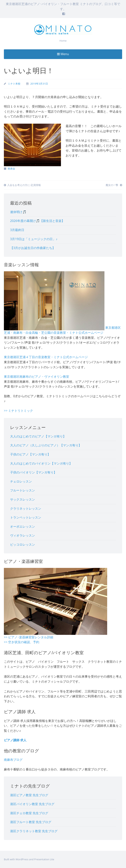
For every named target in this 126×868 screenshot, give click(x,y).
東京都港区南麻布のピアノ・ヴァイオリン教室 (36, 377)
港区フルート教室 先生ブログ (31, 822)
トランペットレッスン (26, 517)
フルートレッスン (23, 490)
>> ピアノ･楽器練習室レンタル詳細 (29, 637)
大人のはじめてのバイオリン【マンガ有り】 (41, 463)
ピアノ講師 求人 (15, 740)
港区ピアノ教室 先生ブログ (29, 795)
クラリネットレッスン (26, 508)
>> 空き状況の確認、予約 (22, 642)
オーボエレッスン (23, 526)
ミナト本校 (14, 84)
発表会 (11, 169)
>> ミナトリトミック (18, 411)
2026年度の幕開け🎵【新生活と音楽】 (37, 221)
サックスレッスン (23, 499)
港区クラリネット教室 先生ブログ (34, 831)
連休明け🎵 (18, 212)
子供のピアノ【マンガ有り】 (30, 454)
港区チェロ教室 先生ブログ (29, 813)
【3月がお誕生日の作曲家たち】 (33, 248)
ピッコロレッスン (23, 544)
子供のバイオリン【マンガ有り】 (33, 472)
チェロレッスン (21, 481)
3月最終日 (17, 230)
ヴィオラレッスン (23, 535)
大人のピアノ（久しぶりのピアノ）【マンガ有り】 (46, 445)
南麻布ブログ (13, 760)
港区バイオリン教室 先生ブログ (32, 804)
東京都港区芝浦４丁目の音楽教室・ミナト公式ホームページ (46, 357)
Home (63, 41)
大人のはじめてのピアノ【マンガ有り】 (38, 436)
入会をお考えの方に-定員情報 (22, 185)
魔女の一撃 (114, 185)
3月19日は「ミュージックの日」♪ (34, 239)
